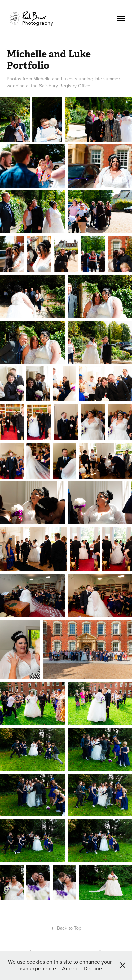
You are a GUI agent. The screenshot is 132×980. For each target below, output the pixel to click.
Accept (71, 968)
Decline (93, 968)
